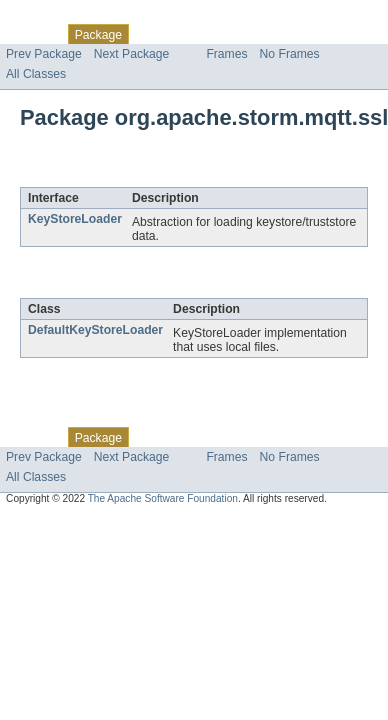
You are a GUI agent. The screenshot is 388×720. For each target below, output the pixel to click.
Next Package (132, 54)
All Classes (36, 74)
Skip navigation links (55, 17)
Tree (228, 34)
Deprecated (284, 34)
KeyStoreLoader (75, 219)
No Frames (290, 54)
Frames (226, 54)
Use (193, 34)
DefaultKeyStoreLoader (95, 330)
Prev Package (44, 54)
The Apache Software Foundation (163, 498)
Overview (31, 34)
